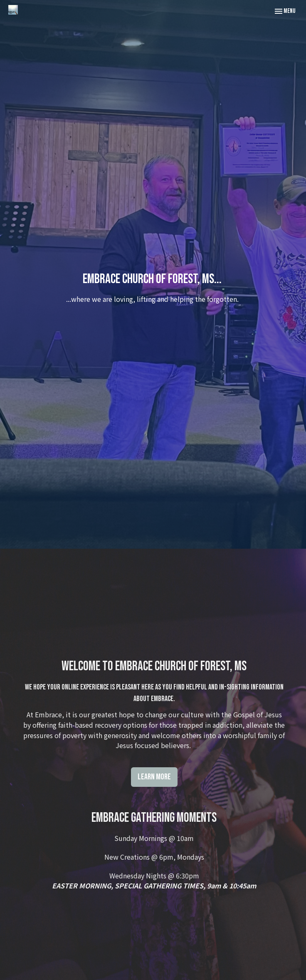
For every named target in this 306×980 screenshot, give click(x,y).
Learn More (154, 777)
